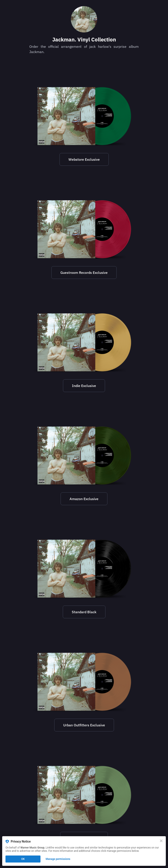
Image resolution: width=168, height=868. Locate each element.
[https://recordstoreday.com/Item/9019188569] (84, 342)
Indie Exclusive (84, 386)
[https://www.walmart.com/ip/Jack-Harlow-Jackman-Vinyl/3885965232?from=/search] (84, 795)
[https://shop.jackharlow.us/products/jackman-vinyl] (84, 116)
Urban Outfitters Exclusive (84, 725)
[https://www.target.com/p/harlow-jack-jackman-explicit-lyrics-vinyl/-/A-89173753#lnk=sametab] (84, 569)
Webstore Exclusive (84, 159)
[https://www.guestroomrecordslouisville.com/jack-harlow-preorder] (84, 229)
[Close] (161, 841)
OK (23, 859)
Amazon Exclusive (84, 499)
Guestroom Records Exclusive (84, 273)
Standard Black (84, 612)
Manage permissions (58, 859)
